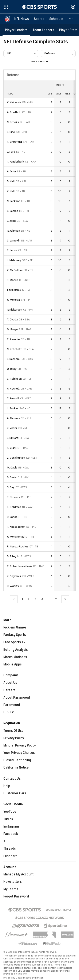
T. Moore (13, 280)
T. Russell (13, 398)
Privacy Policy (14, 738)
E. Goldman (14, 507)
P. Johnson (13, 231)
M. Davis (12, 468)
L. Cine (11, 132)
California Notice (16, 767)
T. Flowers (13, 497)
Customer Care (15, 793)
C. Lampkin (14, 241)
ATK (67, 94)
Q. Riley (12, 369)
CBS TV (9, 712)
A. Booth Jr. (14, 112)
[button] (71, 19)
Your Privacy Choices (19, 753)
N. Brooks (13, 122)
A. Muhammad (16, 537)
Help (7, 786)
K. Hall (11, 191)
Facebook (11, 834)
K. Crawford (14, 142)
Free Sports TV (14, 642)
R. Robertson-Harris (20, 566)
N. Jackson (14, 201)
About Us (10, 683)
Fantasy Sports (15, 635)
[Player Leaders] (16, 30)
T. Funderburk (15, 162)
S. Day (11, 487)
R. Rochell (13, 389)
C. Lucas (12, 250)
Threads (10, 849)
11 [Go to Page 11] (56, 599)
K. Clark (12, 448)
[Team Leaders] (43, 30)
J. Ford (11, 152)
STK (58, 94)
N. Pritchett (14, 349)
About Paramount (17, 698)
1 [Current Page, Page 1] (22, 599)
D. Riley (12, 556)
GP (50, 94)
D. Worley (13, 586)
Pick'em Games (15, 627)
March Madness (15, 657)
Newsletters (13, 882)
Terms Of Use (13, 731)
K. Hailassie (14, 102)
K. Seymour (14, 576)
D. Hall (11, 181)
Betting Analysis (16, 650)
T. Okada (12, 319)
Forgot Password (16, 896)
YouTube (10, 812)
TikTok (8, 819)
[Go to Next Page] (65, 599)
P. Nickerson (15, 310)
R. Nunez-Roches (18, 546)
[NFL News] (22, 19)
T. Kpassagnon (16, 527)
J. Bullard (13, 438)
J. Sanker (13, 408)
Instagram (11, 827)
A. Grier (12, 171)
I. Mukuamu (14, 290)
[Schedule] (56, 19)
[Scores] (39, 19)
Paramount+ (13, 705)
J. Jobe (11, 221)
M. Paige (12, 329)
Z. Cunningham (16, 458)
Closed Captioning (17, 760)
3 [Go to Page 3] (35, 599)
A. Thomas (13, 418)
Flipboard (10, 856)
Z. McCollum (15, 270)
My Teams (11, 889)
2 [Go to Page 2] (29, 599)
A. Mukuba (13, 300)
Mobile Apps (13, 664)
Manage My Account (18, 874)
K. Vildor (12, 428)
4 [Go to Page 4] (42, 599)
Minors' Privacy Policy (20, 745)
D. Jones (12, 517)
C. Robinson (14, 379)
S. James (13, 211)
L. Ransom (13, 359)
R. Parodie (13, 339)
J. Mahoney (14, 260)
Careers (9, 690)
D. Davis (12, 477)
